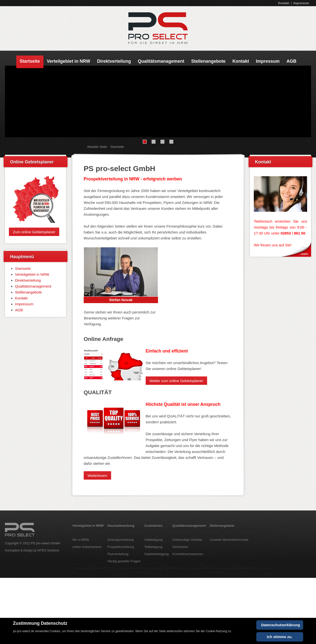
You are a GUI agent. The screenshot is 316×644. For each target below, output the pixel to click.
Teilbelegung (153, 547)
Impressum (301, 3)
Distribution (181, 547)
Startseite (30, 61)
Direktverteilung (114, 61)
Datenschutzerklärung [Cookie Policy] (281, 625)
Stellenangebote (208, 61)
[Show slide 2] (154, 142)
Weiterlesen (97, 475)
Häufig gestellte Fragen (124, 561)
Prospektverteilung (121, 547)
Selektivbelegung (157, 554)
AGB (291, 61)
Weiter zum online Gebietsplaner (176, 381)
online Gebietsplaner (87, 547)
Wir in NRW (81, 540)
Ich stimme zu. (280, 637)
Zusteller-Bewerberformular (229, 540)
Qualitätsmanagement (161, 61)
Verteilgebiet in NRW (69, 61)
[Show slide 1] (145, 142)
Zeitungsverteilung (120, 540)
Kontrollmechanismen (188, 554)
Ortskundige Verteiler (188, 540)
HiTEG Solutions (48, 550)
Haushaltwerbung (121, 526)
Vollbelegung (154, 540)
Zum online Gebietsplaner (34, 232)
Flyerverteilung (118, 554)
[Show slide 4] (171, 142)
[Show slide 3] (162, 142)
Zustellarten (154, 526)
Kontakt (284, 3)
